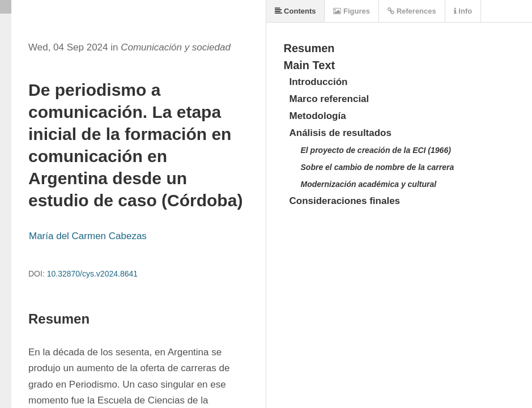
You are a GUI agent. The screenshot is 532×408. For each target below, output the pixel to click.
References (412, 11)
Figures (352, 11)
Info (463, 11)
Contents (295, 11)
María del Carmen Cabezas (88, 236)
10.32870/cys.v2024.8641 (92, 274)
